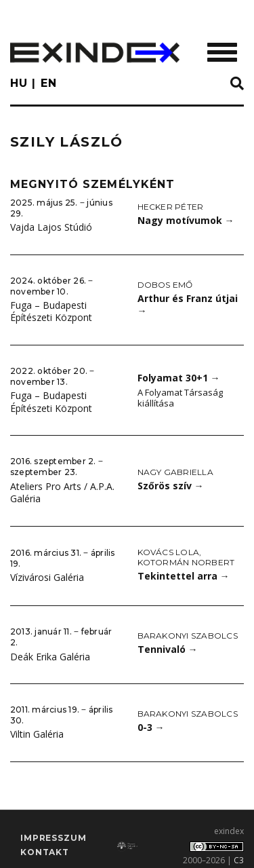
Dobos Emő (165, 285)
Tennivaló (168, 649)
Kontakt (45, 852)
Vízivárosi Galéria (47, 577)
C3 (239, 860)
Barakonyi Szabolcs (188, 636)
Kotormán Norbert (186, 562)
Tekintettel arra (184, 576)
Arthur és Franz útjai (188, 305)
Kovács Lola (169, 552)
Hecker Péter (171, 207)
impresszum (53, 838)
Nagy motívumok (186, 220)
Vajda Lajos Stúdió (51, 227)
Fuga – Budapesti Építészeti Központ (51, 312)
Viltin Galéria (37, 734)
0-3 (151, 727)
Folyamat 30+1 (179, 378)
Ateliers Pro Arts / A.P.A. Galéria (62, 493)
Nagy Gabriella (175, 472)
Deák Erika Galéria (50, 657)
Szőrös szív (171, 486)
